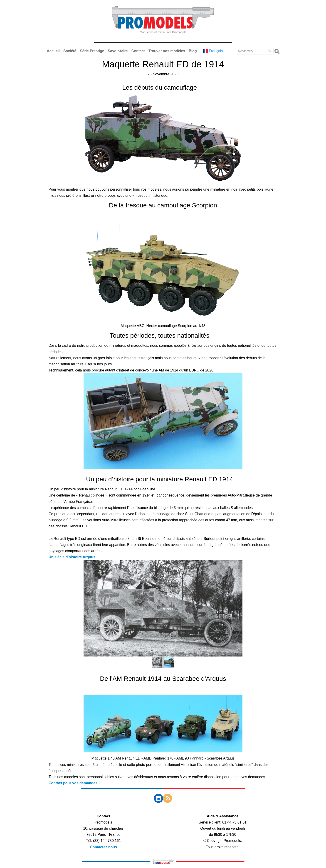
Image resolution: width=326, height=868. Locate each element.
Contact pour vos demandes (73, 783)
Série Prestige (92, 51)
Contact (138, 51)
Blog (193, 51)
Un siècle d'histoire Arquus (72, 557)
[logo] (163, 24)
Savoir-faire (118, 51)
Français (213, 51)
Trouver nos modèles (167, 51)
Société (70, 51)
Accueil (53, 51)
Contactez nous (103, 847)
